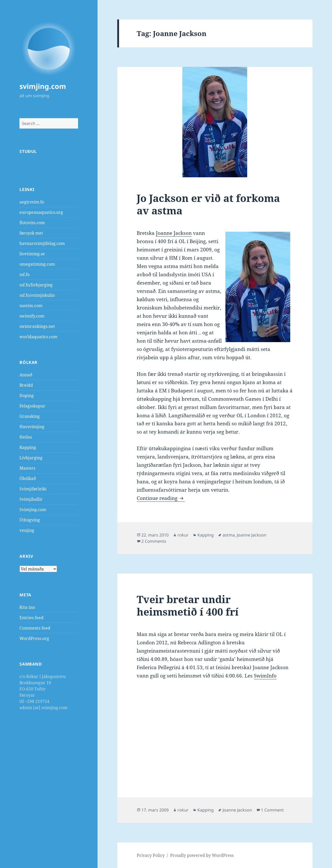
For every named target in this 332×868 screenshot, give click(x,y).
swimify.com (32, 316)
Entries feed (32, 618)
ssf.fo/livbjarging (36, 285)
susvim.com (31, 306)
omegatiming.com (37, 264)
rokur (183, 535)
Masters (27, 468)
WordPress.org (34, 638)
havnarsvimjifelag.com (42, 243)
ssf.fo (25, 274)
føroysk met (31, 233)
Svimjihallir (31, 499)
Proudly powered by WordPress (202, 855)
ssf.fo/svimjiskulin (37, 295)
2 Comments (154, 541)
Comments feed (35, 628)
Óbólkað (28, 478)
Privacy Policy (151, 855)
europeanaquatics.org (41, 212)
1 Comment (272, 810)
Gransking (30, 416)
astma (229, 535)
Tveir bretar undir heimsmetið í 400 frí (188, 605)
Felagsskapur (32, 406)
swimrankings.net (37, 326)
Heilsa (26, 437)
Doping (27, 396)
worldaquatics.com (38, 337)
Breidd (26, 385)
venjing (27, 530)
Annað (26, 375)
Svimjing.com (33, 510)
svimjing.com (43, 86)
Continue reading (161, 498)
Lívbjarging (31, 458)
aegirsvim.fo (32, 202)
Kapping (28, 447)
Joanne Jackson (174, 233)
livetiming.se (32, 254)
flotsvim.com (32, 223)
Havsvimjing (32, 427)
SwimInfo (265, 676)
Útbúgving (30, 520)
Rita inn (27, 607)
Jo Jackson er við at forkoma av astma (208, 204)
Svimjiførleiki (33, 489)
